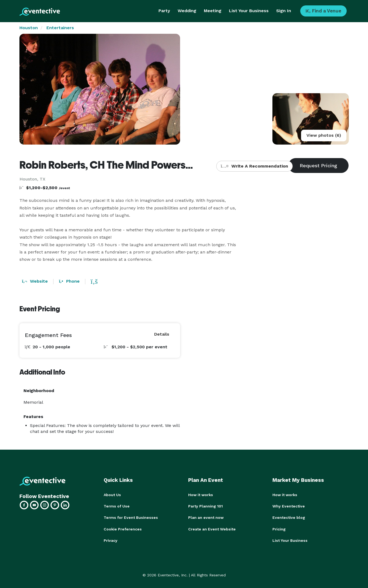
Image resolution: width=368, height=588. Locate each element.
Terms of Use (117, 506)
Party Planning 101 (205, 506)
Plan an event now (206, 517)
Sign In (284, 11)
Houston (29, 28)
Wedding (187, 11)
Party (164, 11)
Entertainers (60, 28)
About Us (112, 495)
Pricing (279, 529)
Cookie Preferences (123, 529)
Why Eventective (289, 506)
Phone (69, 281)
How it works (201, 495)
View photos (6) (324, 135)
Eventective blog (289, 517)
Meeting (213, 11)
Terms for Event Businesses (131, 517)
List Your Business (249, 11)
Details (162, 334)
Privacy (111, 540)
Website (35, 281)
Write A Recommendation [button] (254, 166)
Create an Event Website (212, 529)
